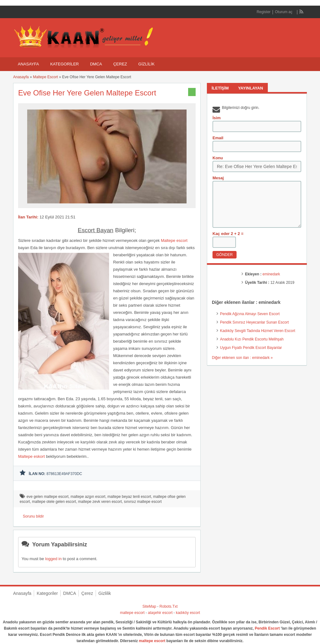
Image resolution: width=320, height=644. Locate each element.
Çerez (120, 64)
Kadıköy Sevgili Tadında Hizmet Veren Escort (258, 331)
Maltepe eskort (31, 456)
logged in (53, 559)
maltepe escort (132, 613)
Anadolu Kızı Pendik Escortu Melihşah (252, 339)
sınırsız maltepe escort (143, 502)
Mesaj (218, 178)
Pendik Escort (267, 628)
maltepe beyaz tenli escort (129, 497)
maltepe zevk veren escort (100, 502)
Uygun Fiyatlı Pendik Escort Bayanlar (251, 348)
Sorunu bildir (33, 516)
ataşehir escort (160, 613)
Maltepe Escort (45, 77)
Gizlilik (147, 64)
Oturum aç (284, 12)
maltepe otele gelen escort (54, 502)
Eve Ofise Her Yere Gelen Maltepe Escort (87, 93)
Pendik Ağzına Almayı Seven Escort (250, 314)
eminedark (271, 274)
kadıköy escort (188, 613)
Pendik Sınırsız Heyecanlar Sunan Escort (254, 322)
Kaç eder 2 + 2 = (228, 234)
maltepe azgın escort (88, 497)
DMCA (96, 64)
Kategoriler (65, 64)
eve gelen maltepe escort (47, 497)
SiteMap (149, 606)
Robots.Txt (168, 606)
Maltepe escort (174, 240)
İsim (217, 118)
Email (218, 138)
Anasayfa (28, 64)
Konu (218, 158)
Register (264, 12)
